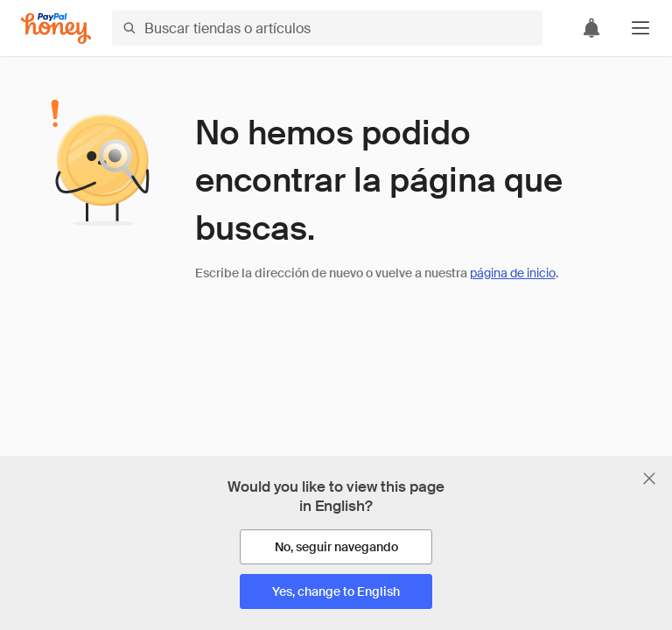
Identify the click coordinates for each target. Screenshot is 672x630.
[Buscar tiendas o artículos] (327, 28)
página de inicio (513, 273)
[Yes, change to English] (336, 591)
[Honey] (56, 28)
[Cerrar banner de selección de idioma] (649, 479)
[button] (640, 28)
